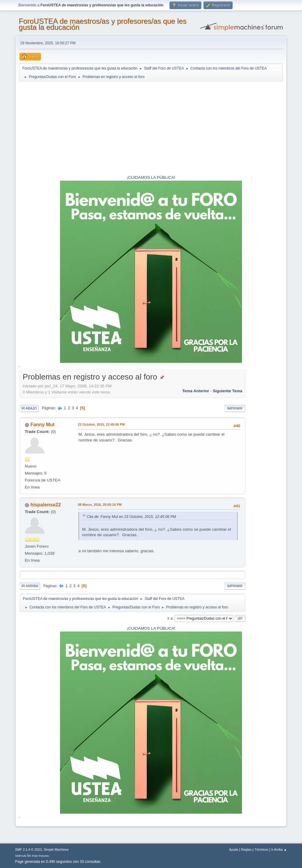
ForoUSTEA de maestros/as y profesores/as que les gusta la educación (103, 24)
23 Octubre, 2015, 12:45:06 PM (101, 424)
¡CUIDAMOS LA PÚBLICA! (151, 177)
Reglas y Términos (255, 849)
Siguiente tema (228, 391)
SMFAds (21, 856)
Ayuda (233, 849)
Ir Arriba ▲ (279, 849)
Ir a (170, 618)
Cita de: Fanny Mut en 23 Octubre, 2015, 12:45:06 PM (131, 517)
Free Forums (40, 856)
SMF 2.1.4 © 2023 (29, 849)
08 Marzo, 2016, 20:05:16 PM (100, 505)
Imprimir (235, 408)
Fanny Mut (42, 425)
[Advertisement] (151, 129)
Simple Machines (56, 849)
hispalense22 (45, 505)
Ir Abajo (29, 408)
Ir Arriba (30, 586)
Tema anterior (196, 391)
